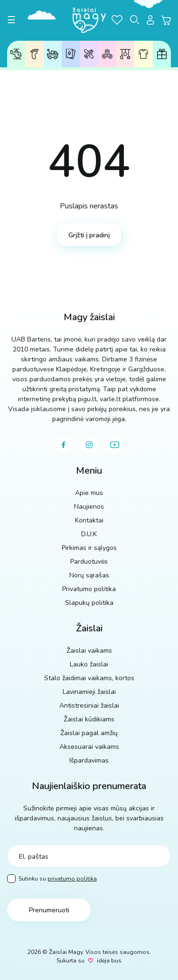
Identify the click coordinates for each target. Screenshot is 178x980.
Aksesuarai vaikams (143, 54)
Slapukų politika (89, 603)
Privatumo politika (89, 589)
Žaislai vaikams (16, 54)
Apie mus (89, 493)
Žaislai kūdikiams (126, 54)
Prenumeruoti (49, 910)
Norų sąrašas (89, 575)
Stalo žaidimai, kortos (71, 54)
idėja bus (109, 961)
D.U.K (89, 534)
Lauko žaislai (53, 54)
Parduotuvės (89, 562)
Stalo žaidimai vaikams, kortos (89, 678)
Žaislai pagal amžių (34, 54)
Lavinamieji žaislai (89, 54)
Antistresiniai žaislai (107, 54)
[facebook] (64, 445)
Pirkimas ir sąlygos (89, 548)
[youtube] (115, 445)
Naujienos (89, 507)
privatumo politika (72, 879)
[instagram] (89, 445)
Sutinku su (52, 879)
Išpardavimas (89, 760)
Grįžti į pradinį (89, 235)
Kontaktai (89, 520)
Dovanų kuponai (162, 54)
